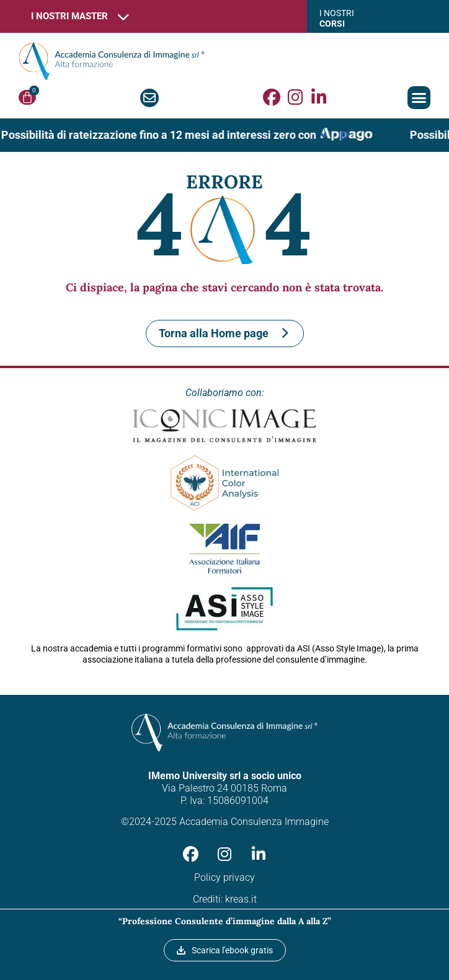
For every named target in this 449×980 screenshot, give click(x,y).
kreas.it (241, 899)
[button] (419, 98)
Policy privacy (225, 877)
